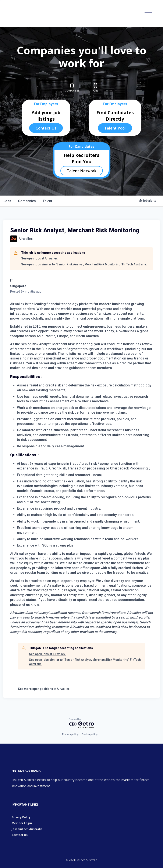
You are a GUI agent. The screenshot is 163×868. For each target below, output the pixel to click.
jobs (7, 201)
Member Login (22, 823)
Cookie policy (90, 734)
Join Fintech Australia (27, 829)
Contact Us (46, 128)
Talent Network (82, 171)
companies (27, 201)
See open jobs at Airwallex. (40, 258)
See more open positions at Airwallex (44, 689)
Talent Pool (115, 128)
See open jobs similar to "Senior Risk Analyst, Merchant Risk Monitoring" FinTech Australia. (84, 264)
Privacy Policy (21, 817)
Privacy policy (70, 734)
